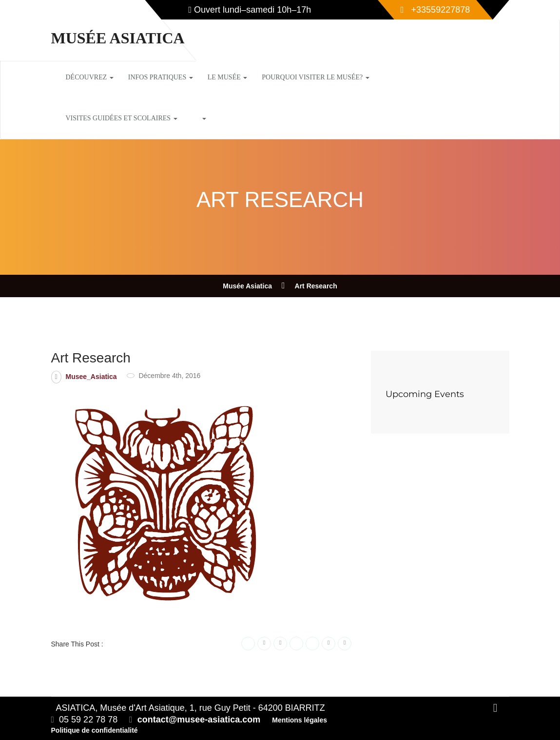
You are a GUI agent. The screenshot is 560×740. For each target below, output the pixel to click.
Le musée (228, 77)
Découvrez (90, 77)
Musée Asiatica (118, 38)
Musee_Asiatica (91, 377)
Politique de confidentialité (95, 730)
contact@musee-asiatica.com (199, 720)
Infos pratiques (161, 77)
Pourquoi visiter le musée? (316, 77)
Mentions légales (299, 720)
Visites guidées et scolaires (122, 118)
